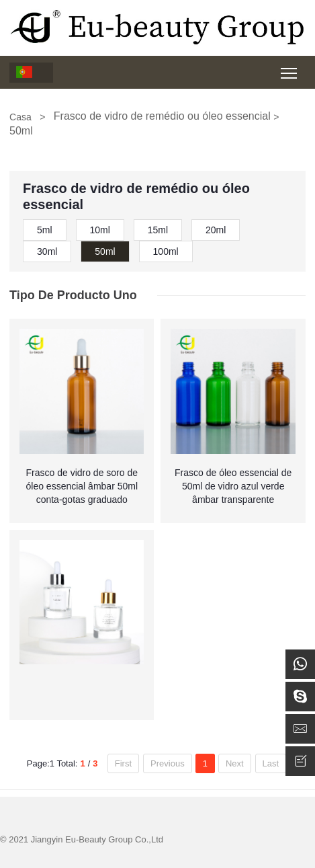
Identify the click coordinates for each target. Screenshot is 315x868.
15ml (158, 230)
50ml (105, 251)
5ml (45, 230)
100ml (166, 251)
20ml (216, 230)
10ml (100, 230)
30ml (47, 251)
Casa (20, 117)
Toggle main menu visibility (290, 68)
